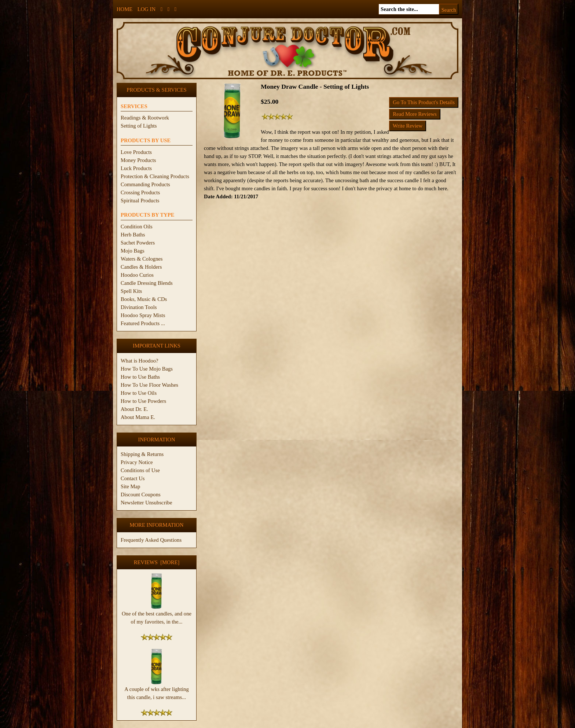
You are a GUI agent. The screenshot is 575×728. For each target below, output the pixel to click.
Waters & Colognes (142, 259)
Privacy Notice (137, 462)
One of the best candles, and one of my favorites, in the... (157, 615)
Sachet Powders (138, 243)
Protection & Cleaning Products (155, 176)
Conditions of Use (140, 470)
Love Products (136, 152)
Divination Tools (139, 307)
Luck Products (136, 168)
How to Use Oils (139, 393)
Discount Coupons (141, 494)
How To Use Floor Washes (149, 385)
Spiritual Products (140, 201)
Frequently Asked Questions (151, 540)
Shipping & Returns (142, 454)
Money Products (138, 160)
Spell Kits (131, 291)
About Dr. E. (134, 409)
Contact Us (133, 478)
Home (124, 9)
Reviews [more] (157, 562)
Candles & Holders (141, 267)
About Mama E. (138, 417)
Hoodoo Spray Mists (143, 315)
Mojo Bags (133, 251)
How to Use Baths (140, 377)
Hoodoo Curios (137, 275)
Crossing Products (140, 192)
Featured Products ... (143, 323)
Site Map (130, 486)
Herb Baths (133, 235)
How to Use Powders (143, 401)
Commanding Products (145, 184)
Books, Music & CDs (144, 299)
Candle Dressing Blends (147, 283)
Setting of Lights (139, 126)
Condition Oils (137, 227)
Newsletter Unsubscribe (146, 503)
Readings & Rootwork (145, 118)
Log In (147, 9)
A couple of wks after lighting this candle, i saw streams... (156, 690)
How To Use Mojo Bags (147, 369)
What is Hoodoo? (140, 361)
